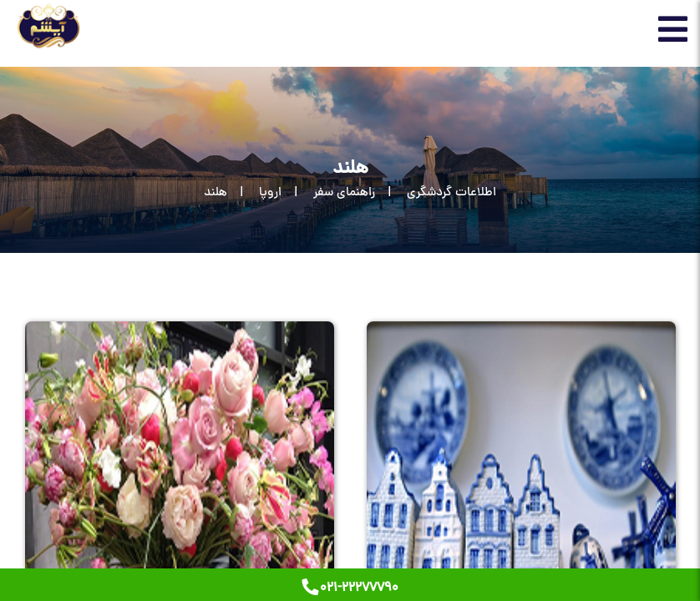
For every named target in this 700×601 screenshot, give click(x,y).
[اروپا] (254, 193)
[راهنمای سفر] (328, 193)
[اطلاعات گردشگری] (436, 193)
